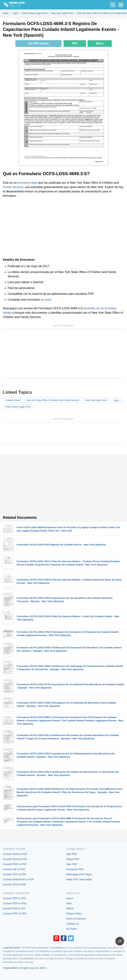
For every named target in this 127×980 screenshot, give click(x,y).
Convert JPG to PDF (15, 885)
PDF (75, 43)
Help (69, 903)
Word (100, 43)
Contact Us (73, 924)
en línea (46, 300)
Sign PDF (72, 864)
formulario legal (27, 183)
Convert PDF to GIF (14, 908)
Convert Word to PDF (15, 854)
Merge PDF (73, 859)
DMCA (70, 908)
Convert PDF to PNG (15, 903)
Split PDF (72, 854)
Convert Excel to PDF (15, 859)
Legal (116, 400)
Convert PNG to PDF (15, 864)
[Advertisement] (63, 228)
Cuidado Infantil (13, 400)
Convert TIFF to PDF (15, 874)
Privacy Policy (74, 914)
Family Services (13, 187)
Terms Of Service (76, 919)
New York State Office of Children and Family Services (53, 400)
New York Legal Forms (96, 400)
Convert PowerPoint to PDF (19, 879)
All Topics (72, 929)
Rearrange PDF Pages (79, 874)
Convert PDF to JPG (15, 898)
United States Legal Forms (18, 407)
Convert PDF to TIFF (15, 914)
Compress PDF (75, 869)
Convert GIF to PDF (14, 869)
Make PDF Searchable (79, 879)
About (70, 898)
